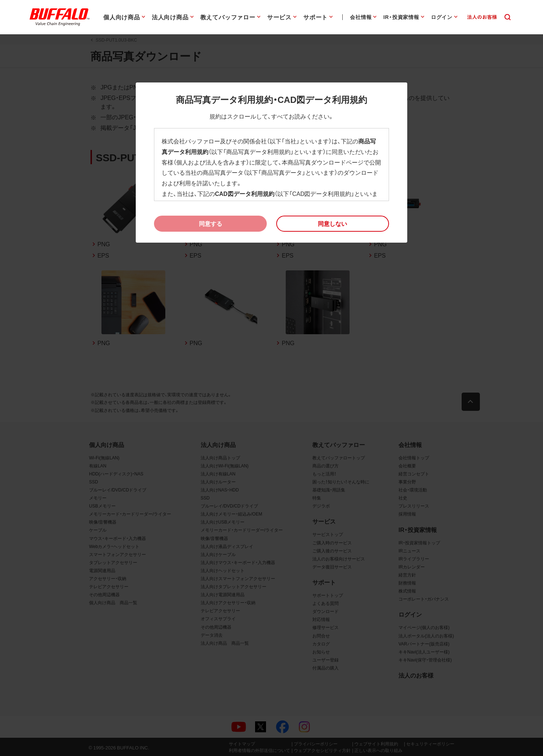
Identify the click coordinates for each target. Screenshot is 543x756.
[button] (333, 224)
